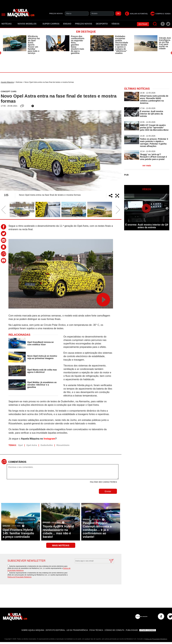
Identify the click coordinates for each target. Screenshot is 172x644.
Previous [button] (8, 150)
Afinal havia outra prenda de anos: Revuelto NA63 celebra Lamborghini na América (154, 99)
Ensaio (67, 24)
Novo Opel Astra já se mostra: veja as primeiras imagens (42, 357)
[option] (22, 45)
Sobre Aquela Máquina (33, 630)
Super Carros (51, 24)
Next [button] (113, 150)
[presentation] (91, 571)
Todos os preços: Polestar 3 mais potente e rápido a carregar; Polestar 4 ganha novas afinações (154, 143)
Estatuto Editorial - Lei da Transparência (67, 630)
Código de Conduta (115, 630)
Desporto (102, 24)
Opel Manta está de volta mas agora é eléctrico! (42, 371)
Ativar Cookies (148, 630)
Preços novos (84, 24)
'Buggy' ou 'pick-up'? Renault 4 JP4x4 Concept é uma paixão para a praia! (153, 157)
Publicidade (132, 630)
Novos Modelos (28, 24)
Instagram (49, 439)
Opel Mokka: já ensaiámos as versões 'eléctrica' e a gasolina (42, 385)
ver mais (147, 166)
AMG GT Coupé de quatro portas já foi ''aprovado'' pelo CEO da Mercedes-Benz (154, 128)
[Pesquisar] (155, 24)
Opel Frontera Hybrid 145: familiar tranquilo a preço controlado (18, 533)
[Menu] (3, 15)
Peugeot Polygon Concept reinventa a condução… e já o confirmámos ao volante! (97, 530)
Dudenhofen (47, 445)
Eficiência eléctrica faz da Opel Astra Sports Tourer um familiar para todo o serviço (34, 45)
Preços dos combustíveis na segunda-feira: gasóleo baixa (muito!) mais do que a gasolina (78, 45)
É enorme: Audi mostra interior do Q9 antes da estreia (152, 114)
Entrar (143, 24)
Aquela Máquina (7, 82)
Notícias (8, 24)
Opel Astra (32, 445)
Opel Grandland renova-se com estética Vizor (40, 343)
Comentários (17, 462)
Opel (20, 445)
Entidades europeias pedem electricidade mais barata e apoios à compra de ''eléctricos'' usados (122, 45)
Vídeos (115, 24)
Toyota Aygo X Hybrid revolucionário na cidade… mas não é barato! (58, 532)
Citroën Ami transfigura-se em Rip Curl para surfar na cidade (165, 43)
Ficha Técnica (96, 630)
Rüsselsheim (63, 445)
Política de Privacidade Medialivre (19, 577)
